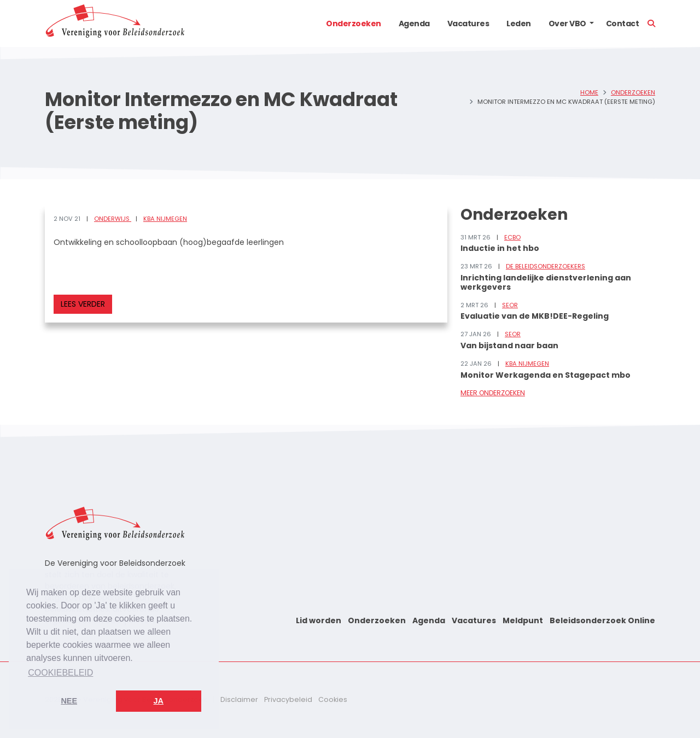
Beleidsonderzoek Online (602, 620)
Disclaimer (239, 699)
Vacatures (468, 24)
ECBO (512, 237)
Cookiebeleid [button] (60, 673)
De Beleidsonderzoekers (546, 266)
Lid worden (319, 620)
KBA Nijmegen (165, 219)
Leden (519, 24)
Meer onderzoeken (493, 393)
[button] (592, 24)
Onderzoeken (354, 24)
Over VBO (567, 24)
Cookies (333, 699)
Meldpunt (523, 620)
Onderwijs (113, 219)
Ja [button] (159, 701)
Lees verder (83, 304)
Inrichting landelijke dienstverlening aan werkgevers (546, 282)
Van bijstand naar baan (509, 345)
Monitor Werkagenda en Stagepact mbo (546, 375)
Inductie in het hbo (500, 248)
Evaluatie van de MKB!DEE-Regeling (535, 316)
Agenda (414, 24)
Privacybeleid (288, 699)
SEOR (510, 305)
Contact (623, 24)
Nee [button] (69, 701)
